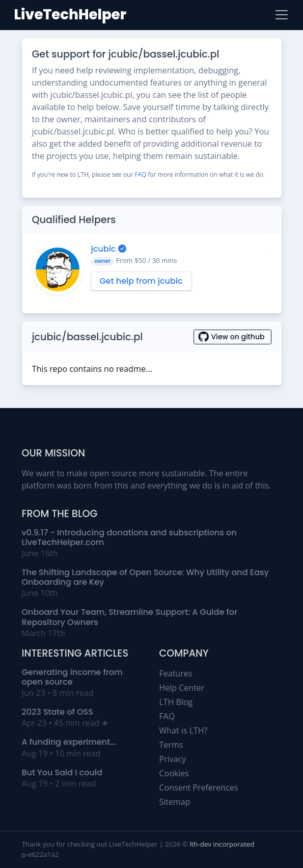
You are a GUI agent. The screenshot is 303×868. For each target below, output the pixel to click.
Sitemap (175, 802)
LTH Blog (176, 702)
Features (176, 673)
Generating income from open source (72, 677)
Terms (171, 745)
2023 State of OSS (58, 712)
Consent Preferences (199, 788)
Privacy (173, 759)
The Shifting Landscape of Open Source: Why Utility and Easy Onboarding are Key (145, 577)
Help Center (182, 688)
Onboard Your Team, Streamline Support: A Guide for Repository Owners (130, 617)
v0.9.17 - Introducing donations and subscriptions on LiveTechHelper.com (129, 537)
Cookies (174, 773)
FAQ (140, 174)
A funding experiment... (69, 742)
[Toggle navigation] (282, 15)
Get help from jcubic (141, 281)
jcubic (105, 249)
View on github (232, 337)
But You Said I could (62, 772)
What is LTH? (184, 730)
